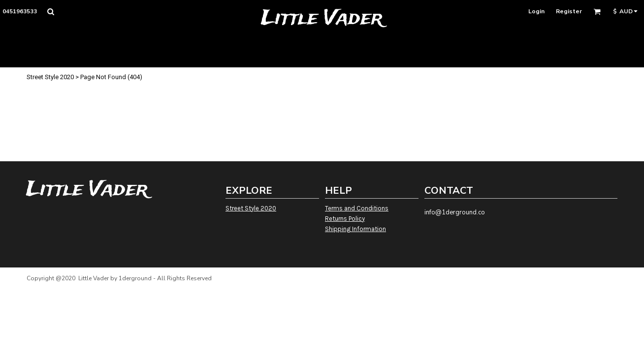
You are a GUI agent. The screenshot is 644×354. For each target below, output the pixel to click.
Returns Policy (345, 219)
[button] (50, 12)
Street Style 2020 (50, 77)
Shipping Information (355, 229)
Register (569, 11)
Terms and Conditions (357, 208)
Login (536, 11)
